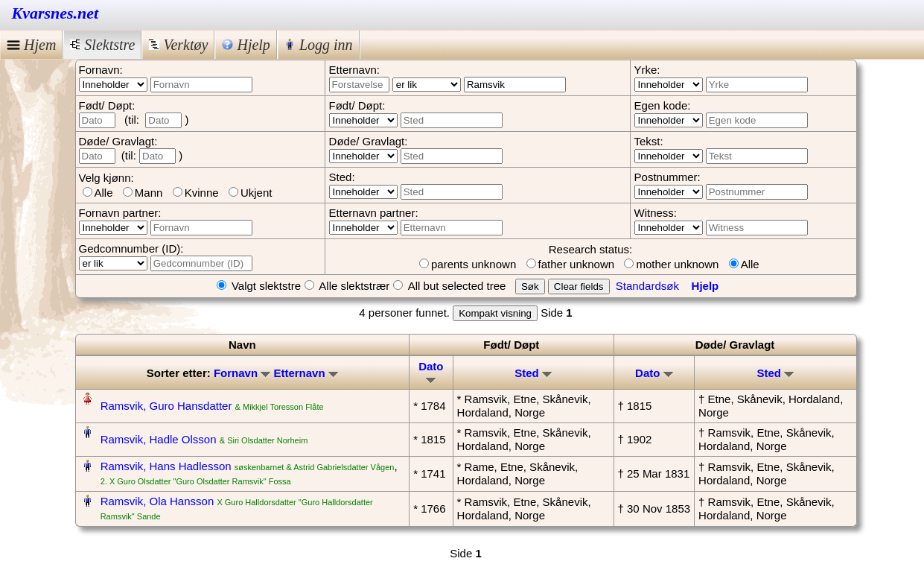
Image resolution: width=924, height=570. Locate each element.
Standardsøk (647, 286)
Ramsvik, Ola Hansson (157, 501)
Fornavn (242, 373)
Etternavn (305, 373)
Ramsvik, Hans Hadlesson (166, 466)
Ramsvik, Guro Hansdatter (166, 406)
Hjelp (246, 45)
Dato (431, 371)
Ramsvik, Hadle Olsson (159, 439)
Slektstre (102, 45)
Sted (533, 373)
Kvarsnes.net (55, 13)
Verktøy (178, 45)
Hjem (31, 45)
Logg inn (319, 45)
